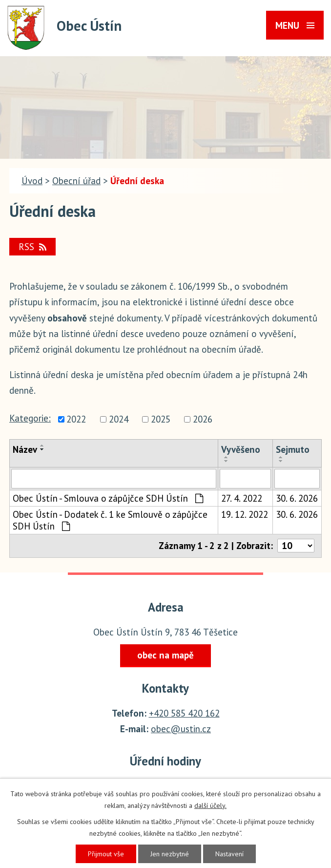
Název (25, 449)
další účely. (210, 805)
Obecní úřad (76, 181)
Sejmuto (293, 449)
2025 (161, 419)
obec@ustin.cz (181, 729)
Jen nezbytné (170, 854)
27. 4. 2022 (242, 498)
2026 (203, 419)
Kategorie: (30, 418)
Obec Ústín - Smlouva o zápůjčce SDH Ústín (108, 498)
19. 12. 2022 (245, 514)
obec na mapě (165, 655)
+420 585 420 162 (184, 713)
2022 (76, 419)
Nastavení (229, 854)
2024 (119, 419)
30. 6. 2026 (297, 498)
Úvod (32, 181)
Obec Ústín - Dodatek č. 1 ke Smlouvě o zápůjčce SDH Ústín (110, 520)
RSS (32, 247)
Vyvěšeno (241, 449)
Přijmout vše (106, 854)
